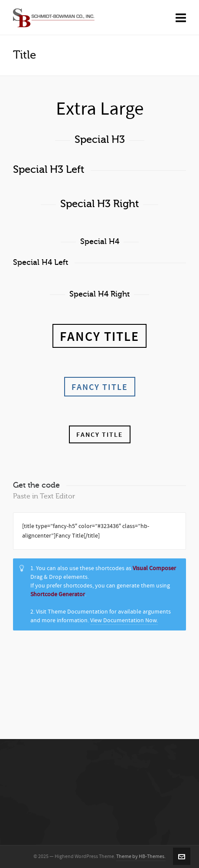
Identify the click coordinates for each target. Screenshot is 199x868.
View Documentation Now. (124, 620)
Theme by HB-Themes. (141, 856)
